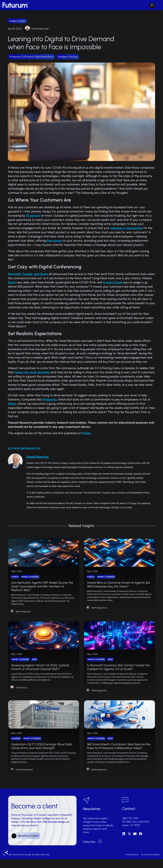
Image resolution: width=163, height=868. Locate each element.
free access (55, 241)
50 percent (33, 216)
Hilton (12, 404)
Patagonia (49, 399)
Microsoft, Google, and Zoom (28, 274)
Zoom (12, 282)
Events (15, 580)
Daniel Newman (40, 29)
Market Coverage (30, 580)
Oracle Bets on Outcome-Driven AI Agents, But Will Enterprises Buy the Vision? (119, 587)
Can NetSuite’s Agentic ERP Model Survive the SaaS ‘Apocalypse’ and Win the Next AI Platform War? (42, 589)
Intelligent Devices (68, 57)
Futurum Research (24, 778)
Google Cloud (112, 282)
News (34, 665)
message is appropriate (127, 228)
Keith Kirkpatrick (23, 615)
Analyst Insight (17, 21)
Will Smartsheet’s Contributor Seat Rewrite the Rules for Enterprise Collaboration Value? (119, 755)
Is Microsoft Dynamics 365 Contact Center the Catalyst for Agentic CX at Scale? (118, 673)
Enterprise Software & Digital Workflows (31, 57)
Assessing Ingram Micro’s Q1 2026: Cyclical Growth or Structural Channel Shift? (40, 673)
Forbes (86, 433)
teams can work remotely (32, 372)
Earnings (16, 747)
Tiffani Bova (22, 693)
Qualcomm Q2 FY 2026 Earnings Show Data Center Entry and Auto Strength (42, 755)
